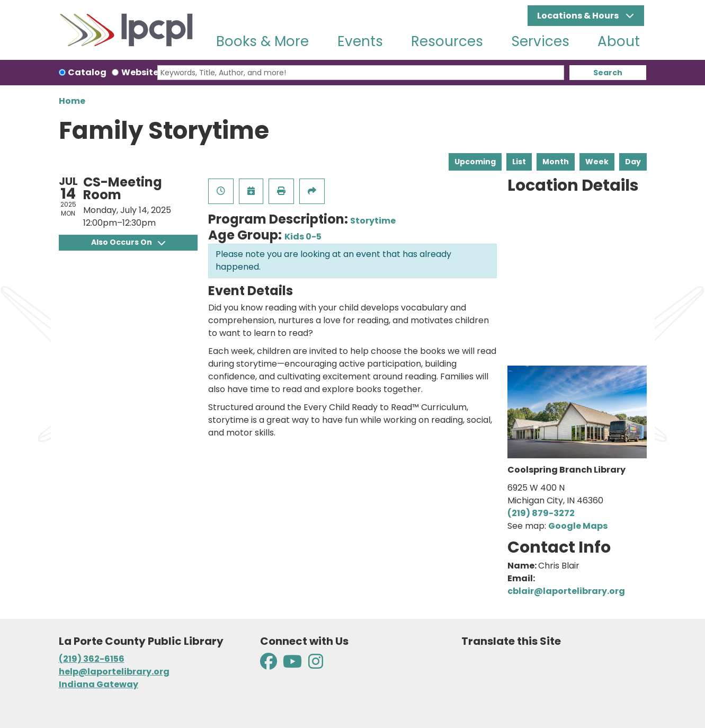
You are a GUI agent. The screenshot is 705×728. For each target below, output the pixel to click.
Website (140, 72)
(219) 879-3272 (541, 513)
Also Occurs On (128, 242)
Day (633, 162)
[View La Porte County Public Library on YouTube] (292, 665)
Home (72, 101)
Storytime (373, 221)
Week (597, 162)
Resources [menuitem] (447, 41)
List (519, 162)
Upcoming (475, 162)
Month (556, 162)
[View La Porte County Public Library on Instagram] (316, 665)
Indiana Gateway (99, 684)
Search (608, 73)
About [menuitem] (619, 41)
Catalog (87, 72)
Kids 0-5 (303, 237)
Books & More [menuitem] (262, 41)
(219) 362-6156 (92, 659)
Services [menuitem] (541, 41)
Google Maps (578, 526)
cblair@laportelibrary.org (566, 591)
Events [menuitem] (360, 41)
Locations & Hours (579, 16)
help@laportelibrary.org (114, 672)
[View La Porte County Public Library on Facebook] (269, 665)
